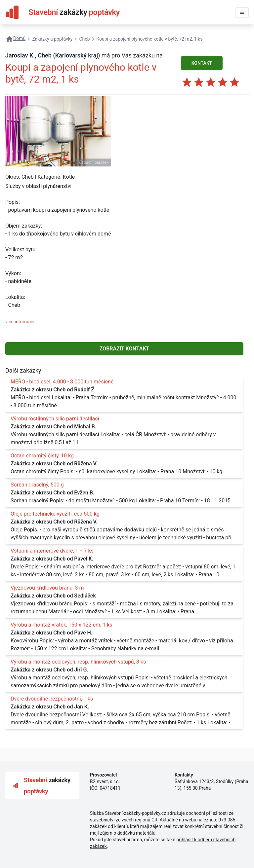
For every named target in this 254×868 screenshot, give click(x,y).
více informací (20, 322)
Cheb (28, 177)
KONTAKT (202, 63)
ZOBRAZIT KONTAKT (125, 349)
